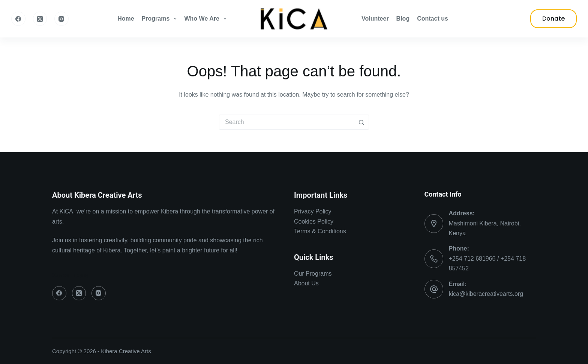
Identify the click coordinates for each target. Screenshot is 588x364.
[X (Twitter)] (40, 19)
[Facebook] (18, 19)
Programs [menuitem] (161, 19)
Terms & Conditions (320, 231)
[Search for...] (286, 122)
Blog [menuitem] (403, 19)
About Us (306, 283)
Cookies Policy (314, 222)
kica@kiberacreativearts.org (486, 294)
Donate (553, 19)
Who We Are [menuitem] (207, 19)
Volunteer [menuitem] (375, 19)
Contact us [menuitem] (433, 19)
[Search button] (361, 122)
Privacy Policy (313, 211)
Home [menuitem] (126, 19)
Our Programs (313, 274)
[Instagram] (61, 19)
